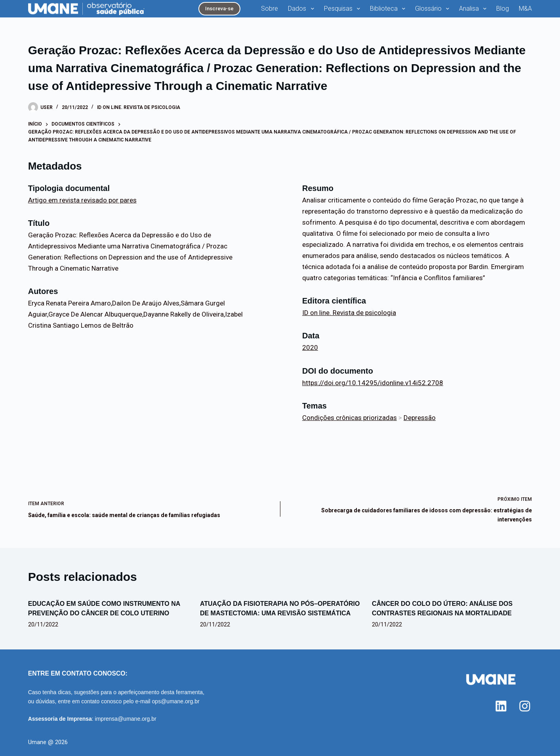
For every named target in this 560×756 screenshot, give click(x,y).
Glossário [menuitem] (434, 9)
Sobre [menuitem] (270, 9)
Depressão (420, 418)
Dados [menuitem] (302, 9)
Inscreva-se (219, 9)
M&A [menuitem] (525, 9)
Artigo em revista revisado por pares (82, 200)
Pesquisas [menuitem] (344, 9)
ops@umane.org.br (176, 701)
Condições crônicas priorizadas (350, 418)
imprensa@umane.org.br (126, 719)
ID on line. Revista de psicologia (139, 107)
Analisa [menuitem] (474, 9)
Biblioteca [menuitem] (389, 9)
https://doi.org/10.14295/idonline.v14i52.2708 (373, 383)
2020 (310, 347)
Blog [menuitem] (503, 9)
